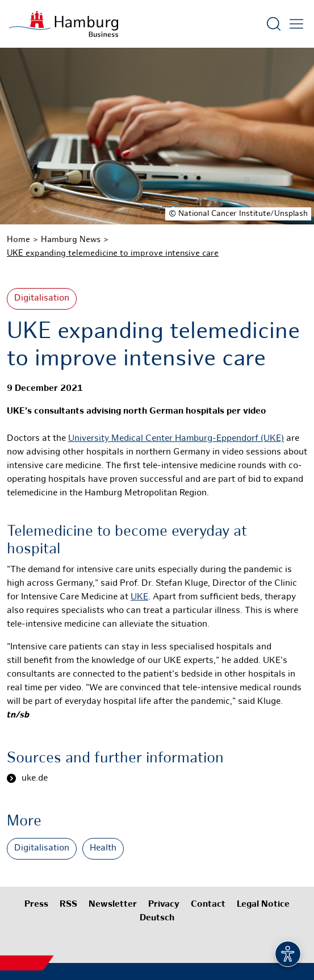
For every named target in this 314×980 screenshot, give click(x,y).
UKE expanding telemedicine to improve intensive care (113, 253)
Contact (208, 905)
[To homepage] (64, 24)
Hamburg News (71, 240)
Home (18, 240)
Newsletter (113, 905)
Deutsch (157, 918)
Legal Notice (263, 905)
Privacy (164, 905)
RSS (68, 905)
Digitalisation (42, 299)
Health (103, 848)
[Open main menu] (296, 24)
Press (36, 905)
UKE (139, 597)
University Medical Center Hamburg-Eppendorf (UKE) (176, 439)
